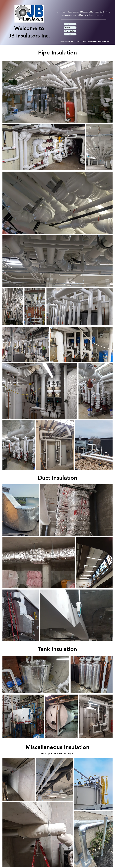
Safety (67, 28)
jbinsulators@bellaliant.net (99, 42)
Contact (68, 34)
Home (67, 24)
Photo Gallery (70, 31)
